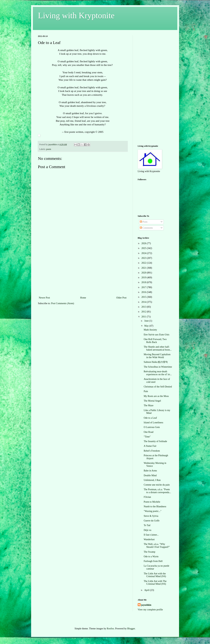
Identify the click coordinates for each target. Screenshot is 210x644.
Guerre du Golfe (152, 521)
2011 (144, 317)
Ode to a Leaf (150, 418)
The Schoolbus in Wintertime (158, 367)
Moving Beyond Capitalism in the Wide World (157, 356)
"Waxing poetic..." (152, 511)
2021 (144, 268)
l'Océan (147, 497)
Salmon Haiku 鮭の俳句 (156, 362)
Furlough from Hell (153, 561)
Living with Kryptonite (76, 15)
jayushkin (146, 605)
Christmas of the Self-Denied (158, 387)
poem (49, 149)
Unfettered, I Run (152, 480)
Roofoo (110, 629)
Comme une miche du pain (157, 485)
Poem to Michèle (152, 502)
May (147, 326)
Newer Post (44, 298)
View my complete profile (150, 610)
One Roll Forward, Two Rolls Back (155, 341)
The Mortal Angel (152, 401)
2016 (144, 292)
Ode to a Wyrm (151, 556)
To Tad (147, 525)
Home (83, 298)
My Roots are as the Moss (156, 396)
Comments (146, 228)
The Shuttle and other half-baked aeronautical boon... (158, 348)
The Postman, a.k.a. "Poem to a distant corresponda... (157, 491)
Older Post (121, 298)
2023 (144, 258)
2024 (144, 253)
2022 (144, 263)
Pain (146, 391)
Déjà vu (147, 530)
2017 (144, 287)
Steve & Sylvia (151, 516)
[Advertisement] (83, 270)
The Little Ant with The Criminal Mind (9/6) (155, 583)
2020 (144, 273)
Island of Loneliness (153, 423)
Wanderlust (149, 539)
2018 (144, 282)
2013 (144, 307)
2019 (144, 278)
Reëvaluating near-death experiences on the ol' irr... (158, 373)
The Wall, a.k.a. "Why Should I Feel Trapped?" (157, 546)
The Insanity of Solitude (155, 441)
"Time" (147, 437)
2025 (144, 248)
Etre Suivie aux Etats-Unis (156, 335)
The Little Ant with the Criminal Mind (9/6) (155, 575)
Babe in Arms (150, 471)
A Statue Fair (150, 446)
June (147, 321)
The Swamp (149, 552)
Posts (144, 222)
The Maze (148, 405)
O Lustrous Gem (152, 427)
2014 (144, 302)
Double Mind (150, 475)
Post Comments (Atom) (63, 303)
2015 (144, 297)
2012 (144, 312)
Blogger (131, 629)
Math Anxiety (150, 330)
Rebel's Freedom (152, 451)
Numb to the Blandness (155, 506)
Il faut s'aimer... (151, 535)
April (147, 590)
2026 (144, 243)
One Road (148, 432)
